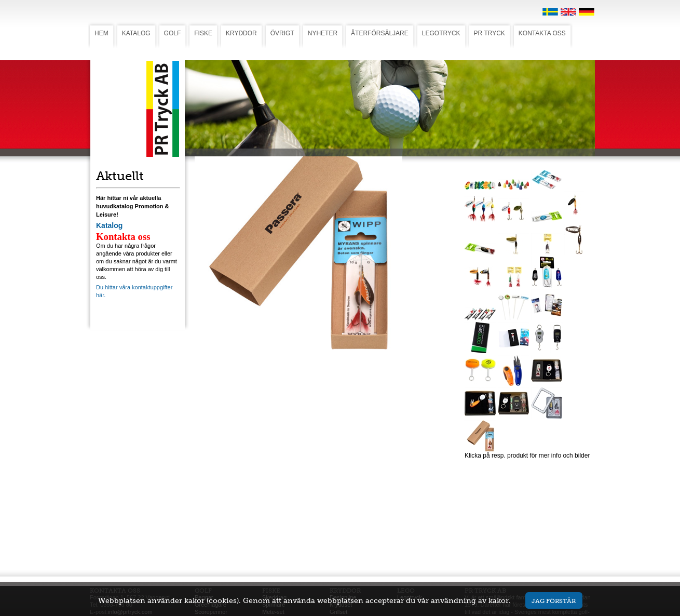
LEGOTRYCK (441, 33)
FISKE (203, 33)
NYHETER (323, 33)
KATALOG (136, 33)
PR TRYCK (489, 33)
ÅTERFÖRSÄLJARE (380, 33)
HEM (101, 33)
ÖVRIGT (282, 33)
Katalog (109, 225)
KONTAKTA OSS (542, 33)
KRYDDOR (241, 33)
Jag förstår (554, 601)
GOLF (173, 33)
